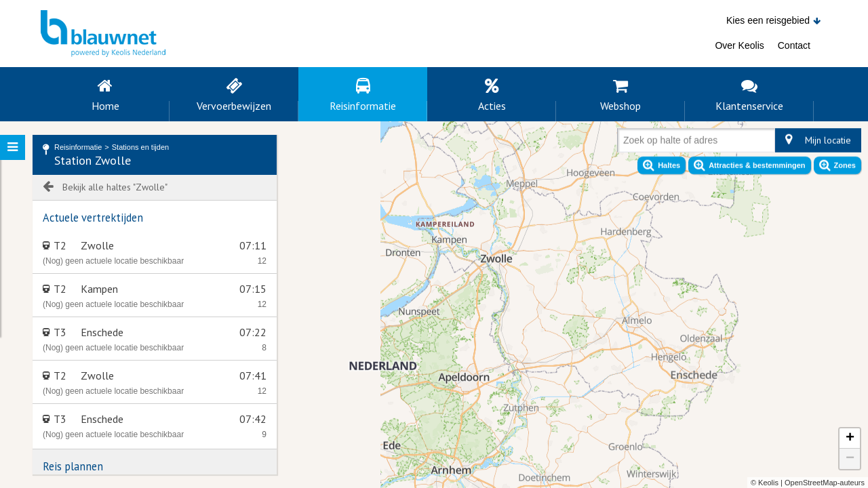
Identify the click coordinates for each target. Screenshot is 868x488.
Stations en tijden (140, 147)
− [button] (850, 459)
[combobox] (626, 143)
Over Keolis (739, 45)
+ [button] (850, 439)
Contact (794, 45)
